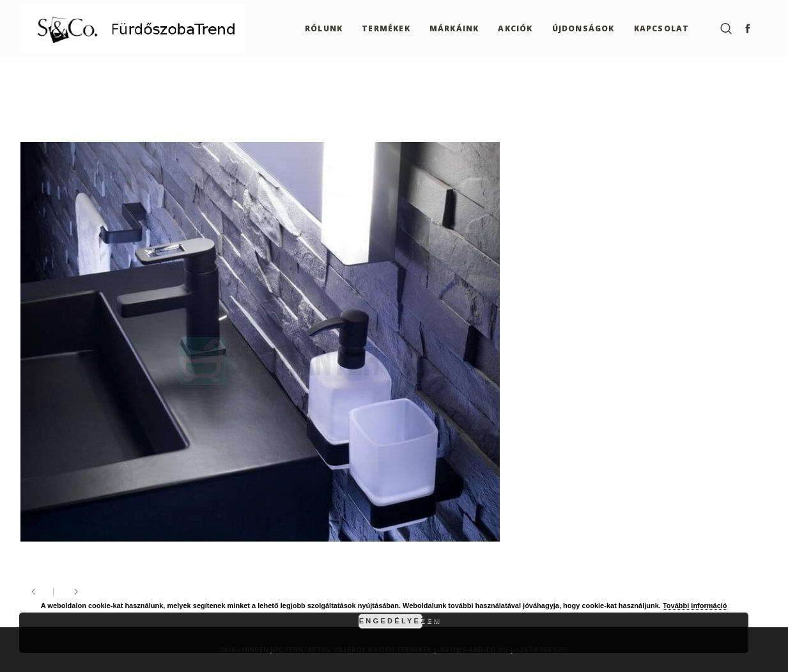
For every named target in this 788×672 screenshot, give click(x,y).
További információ (695, 606)
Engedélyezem (391, 621)
